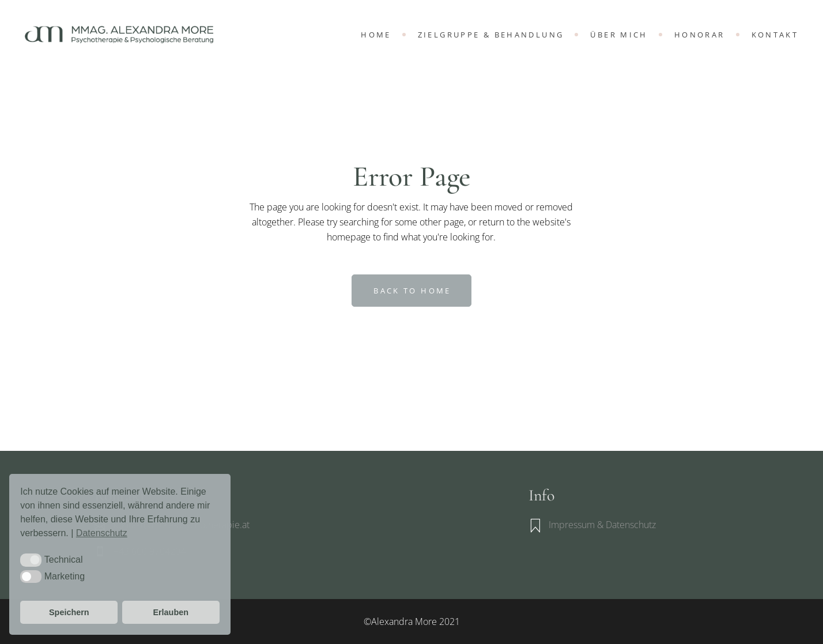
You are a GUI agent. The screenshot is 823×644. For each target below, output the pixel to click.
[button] (31, 560)
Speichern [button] (69, 612)
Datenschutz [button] (102, 533)
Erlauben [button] (171, 612)
